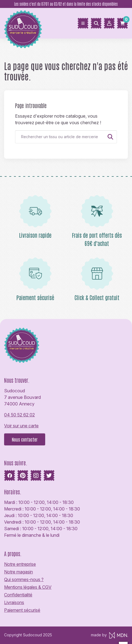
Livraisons (14, 602)
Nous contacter (25, 439)
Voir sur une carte (21, 426)
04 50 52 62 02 (19, 415)
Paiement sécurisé (22, 610)
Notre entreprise (20, 564)
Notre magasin (18, 572)
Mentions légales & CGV (28, 587)
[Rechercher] (96, 23)
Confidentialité (18, 595)
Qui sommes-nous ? (24, 579)
